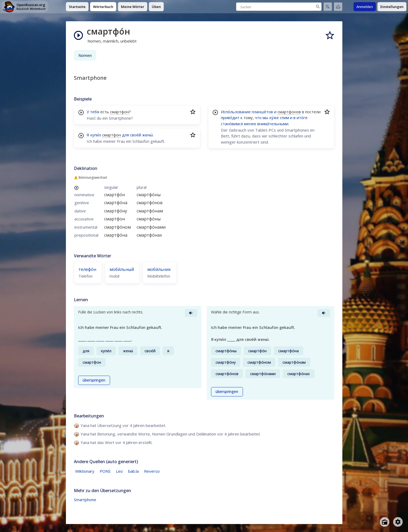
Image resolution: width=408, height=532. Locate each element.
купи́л (96, 135)
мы (265, 118)
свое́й (136, 135)
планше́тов (262, 112)
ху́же (274, 118)
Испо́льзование (236, 112)
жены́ (148, 135)
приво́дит (230, 118)
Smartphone (85, 500)
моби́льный (122, 269)
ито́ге (302, 118)
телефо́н (87, 269)
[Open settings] (398, 522)
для (125, 135)
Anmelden (365, 7)
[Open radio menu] (385, 522)
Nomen (85, 55)
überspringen (94, 380)
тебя (95, 112)
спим (284, 118)
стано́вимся (232, 124)
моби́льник (159, 269)
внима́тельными (273, 124)
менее (250, 124)
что (258, 118)
